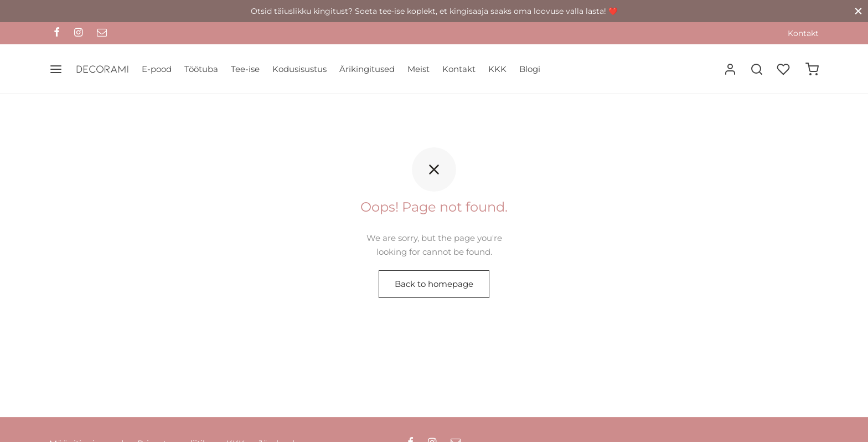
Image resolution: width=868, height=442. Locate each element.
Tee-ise (245, 69)
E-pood (157, 69)
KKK (497, 69)
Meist (418, 69)
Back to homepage (434, 284)
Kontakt (803, 33)
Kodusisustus (299, 69)
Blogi (530, 69)
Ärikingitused (367, 69)
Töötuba (201, 69)
